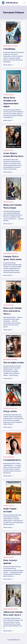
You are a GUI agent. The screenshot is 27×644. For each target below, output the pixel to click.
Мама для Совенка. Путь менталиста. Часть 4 (13, 311)
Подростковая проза (9, 457)
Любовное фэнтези (8, 150)
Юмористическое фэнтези (10, 609)
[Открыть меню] (24, 3)
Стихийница (9, 49)
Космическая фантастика (10, 408)
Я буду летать (10, 411)
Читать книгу (8, 65)
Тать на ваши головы (13, 362)
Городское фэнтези (8, 95)
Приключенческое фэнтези (10, 46)
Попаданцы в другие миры (10, 360)
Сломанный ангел (12, 460)
